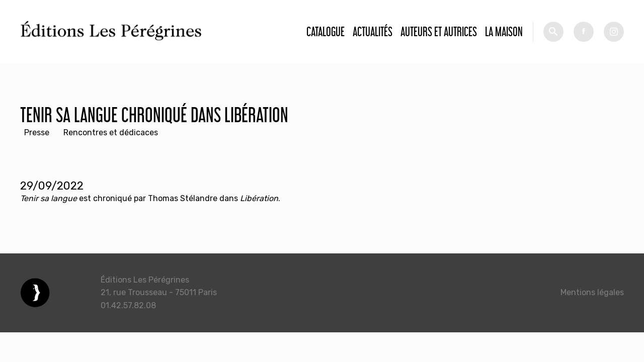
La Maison (504, 31)
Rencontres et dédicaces (111, 132)
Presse (37, 132)
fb (584, 32)
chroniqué (112, 198)
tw (614, 32)
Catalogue (326, 31)
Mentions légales (592, 292)
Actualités (373, 31)
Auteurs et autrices (439, 31)
